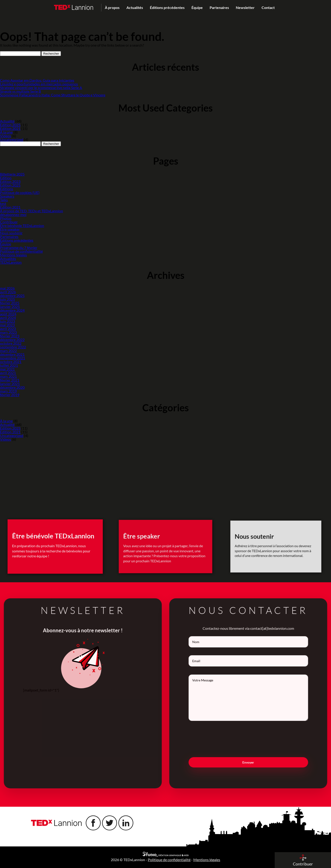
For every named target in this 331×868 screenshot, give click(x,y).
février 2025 (10, 303)
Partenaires (219, 7)
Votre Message (256, 698)
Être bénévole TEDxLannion (22, 225)
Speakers (7, 196)
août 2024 (8, 314)
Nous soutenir (11, 233)
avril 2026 (8, 292)
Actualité (7, 121)
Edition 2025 (10, 125)
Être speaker (10, 229)
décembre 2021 (12, 354)
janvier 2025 (10, 307)
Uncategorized (12, 139)
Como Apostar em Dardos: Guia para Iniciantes (37, 80)
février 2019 (10, 395)
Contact (268, 7)
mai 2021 (7, 369)
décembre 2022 (12, 340)
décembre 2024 (12, 310)
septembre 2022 (13, 347)
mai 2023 (7, 325)
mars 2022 (8, 351)
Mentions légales (13, 255)
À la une (6, 132)
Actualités (135, 7)
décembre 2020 (12, 387)
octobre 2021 (11, 362)
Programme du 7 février (19, 248)
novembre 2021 (13, 358)
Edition (6, 178)
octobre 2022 (11, 343)
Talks (4, 200)
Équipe (197, 7)
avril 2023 (8, 329)
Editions (7, 189)
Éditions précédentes (167, 7)
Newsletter (245, 7)
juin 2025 (7, 299)
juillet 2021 (9, 365)
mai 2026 (7, 288)
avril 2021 (8, 373)
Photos (6, 218)
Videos (6, 136)
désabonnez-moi (13, 214)
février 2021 (10, 380)
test (3, 203)
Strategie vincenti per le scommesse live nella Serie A (41, 88)
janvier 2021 (10, 384)
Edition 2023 (10, 181)
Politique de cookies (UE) (20, 192)
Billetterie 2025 (12, 174)
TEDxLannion (11, 262)
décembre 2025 (12, 295)
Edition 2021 (10, 128)
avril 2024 (8, 318)
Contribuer (9, 222)
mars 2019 (8, 391)
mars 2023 (8, 332)
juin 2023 (7, 321)
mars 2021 (8, 376)
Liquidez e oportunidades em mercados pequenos (39, 84)
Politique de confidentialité (21, 251)
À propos (112, 7)
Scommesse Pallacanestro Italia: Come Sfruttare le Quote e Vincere (53, 95)
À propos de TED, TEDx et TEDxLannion (31, 211)
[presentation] (256, 739)
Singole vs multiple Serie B (20, 91)
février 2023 (10, 336)
